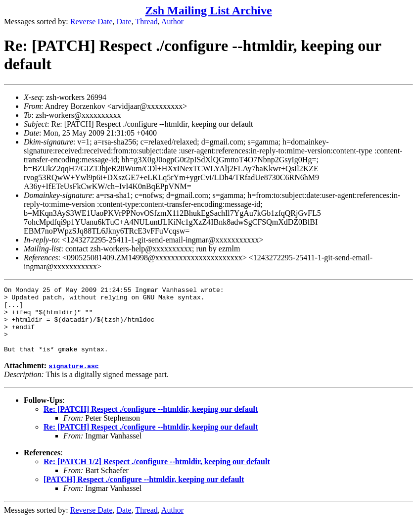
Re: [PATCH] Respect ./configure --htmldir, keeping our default (151, 422)
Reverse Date (92, 22)
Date (124, 22)
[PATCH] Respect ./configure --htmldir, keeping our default (144, 493)
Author (172, 22)
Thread (146, 22)
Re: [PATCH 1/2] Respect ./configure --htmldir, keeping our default (157, 475)
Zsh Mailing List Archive (208, 10)
